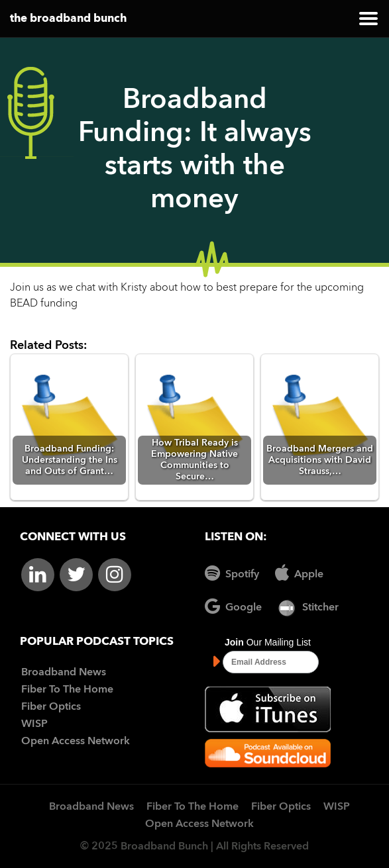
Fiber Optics (51, 707)
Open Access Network (76, 742)
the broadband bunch (68, 19)
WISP (34, 724)
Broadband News (64, 673)
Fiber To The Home (67, 690)
